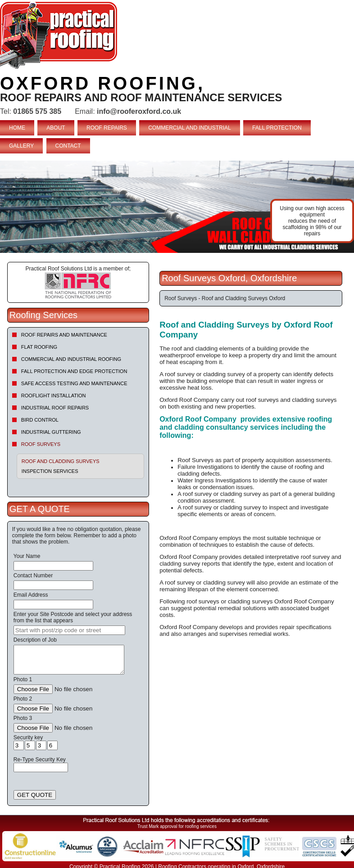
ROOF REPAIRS (107, 128)
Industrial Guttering (51, 432)
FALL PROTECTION (277, 128)
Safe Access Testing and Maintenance (74, 383)
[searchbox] (69, 630)
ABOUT (56, 128)
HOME (17, 128)
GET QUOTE (35, 795)
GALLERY (21, 146)
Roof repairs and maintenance (64, 335)
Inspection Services (50, 471)
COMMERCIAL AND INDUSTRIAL (190, 128)
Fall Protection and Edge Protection (74, 371)
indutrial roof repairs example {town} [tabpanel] (177, 207)
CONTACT (68, 146)
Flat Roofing (39, 347)
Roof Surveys (41, 444)
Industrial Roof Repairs (55, 408)
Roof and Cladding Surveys (61, 461)
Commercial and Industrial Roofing (71, 359)
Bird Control (40, 420)
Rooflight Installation (54, 396)
